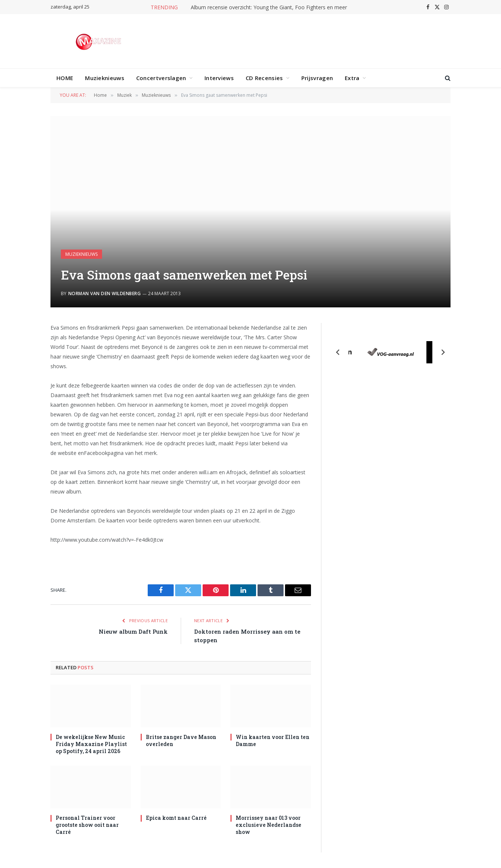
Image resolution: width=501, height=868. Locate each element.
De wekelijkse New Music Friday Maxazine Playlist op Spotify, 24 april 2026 (91, 744)
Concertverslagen (161, 78)
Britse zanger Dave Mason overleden (181, 740)
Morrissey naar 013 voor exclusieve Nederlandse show (268, 825)
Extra (352, 78)
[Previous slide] (338, 352)
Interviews (219, 78)
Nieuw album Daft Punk (133, 631)
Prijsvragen (317, 78)
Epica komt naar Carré (176, 818)
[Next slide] (443, 352)
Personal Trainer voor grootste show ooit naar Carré (87, 825)
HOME (65, 78)
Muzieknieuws (105, 78)
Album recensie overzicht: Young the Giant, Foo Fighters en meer (269, 7)
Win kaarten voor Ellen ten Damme (273, 740)
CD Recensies (264, 78)
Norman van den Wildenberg (104, 293)
